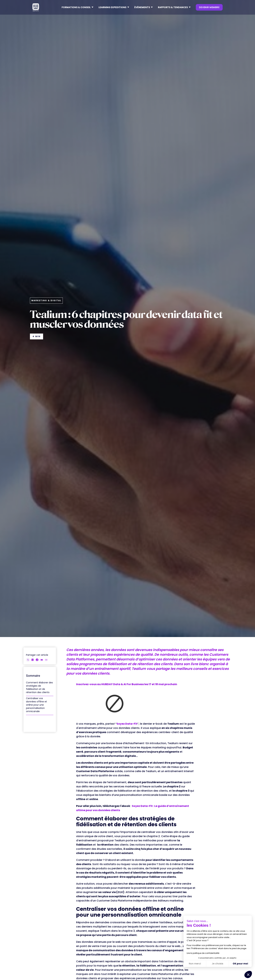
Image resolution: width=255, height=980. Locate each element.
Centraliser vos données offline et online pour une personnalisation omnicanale (37, 705)
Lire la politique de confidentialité (203, 953)
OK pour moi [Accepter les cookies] (240, 964)
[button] (77, 7)
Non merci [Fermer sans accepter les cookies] (195, 964)
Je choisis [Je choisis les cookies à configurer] (218, 964)
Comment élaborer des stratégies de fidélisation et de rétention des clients (39, 687)
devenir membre (209, 7)
